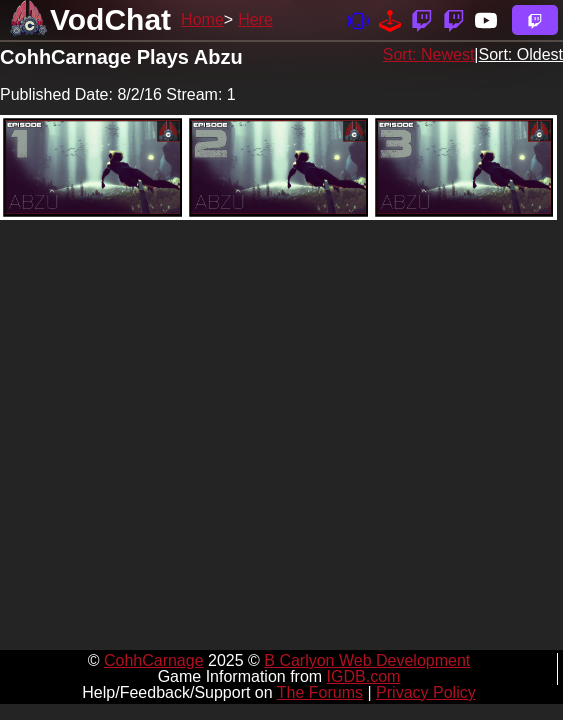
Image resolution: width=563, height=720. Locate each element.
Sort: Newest (429, 54)
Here (255, 19)
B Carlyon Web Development (367, 660)
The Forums (320, 692)
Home (202, 19)
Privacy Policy (426, 692)
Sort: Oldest (521, 54)
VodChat (110, 19)
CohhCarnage (154, 660)
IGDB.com (364, 676)
